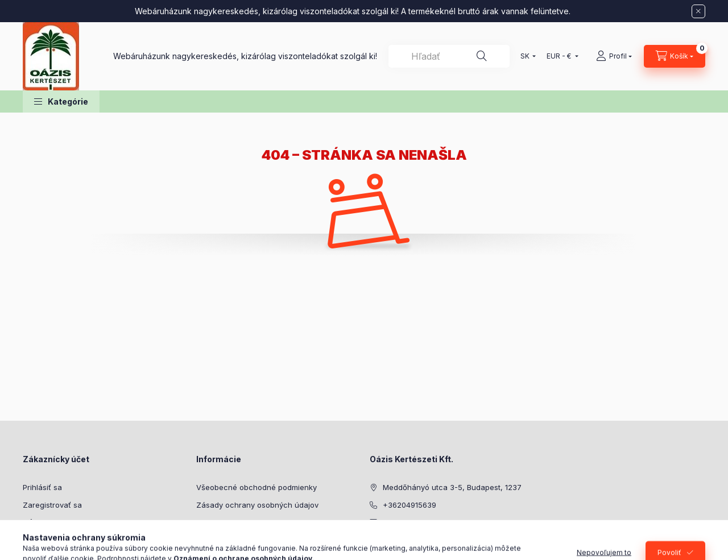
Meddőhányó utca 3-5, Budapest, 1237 (452, 487)
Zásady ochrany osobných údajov (257, 505)
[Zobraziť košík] (675, 56)
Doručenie (214, 540)
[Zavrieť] (698, 11)
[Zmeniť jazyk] (526, 56)
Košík (32, 540)
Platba (207, 522)
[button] (61, 101)
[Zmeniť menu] (560, 56)
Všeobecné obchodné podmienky (257, 487)
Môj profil (39, 522)
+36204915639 (409, 505)
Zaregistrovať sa (52, 505)
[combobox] (449, 56)
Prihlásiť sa (42, 487)
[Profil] (614, 56)
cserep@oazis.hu (414, 522)
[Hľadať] (482, 56)
